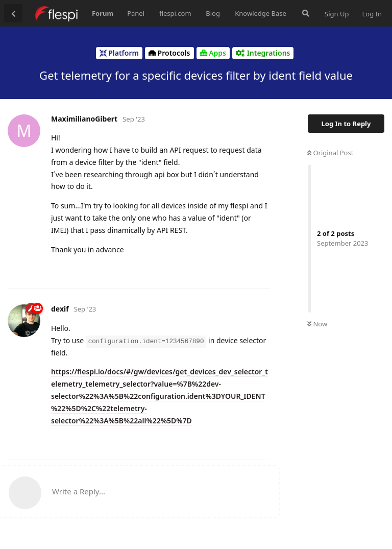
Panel (136, 13)
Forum (103, 13)
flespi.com (175, 13)
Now (317, 324)
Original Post (330, 153)
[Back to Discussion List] (13, 13)
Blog (213, 13)
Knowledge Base (261, 13)
